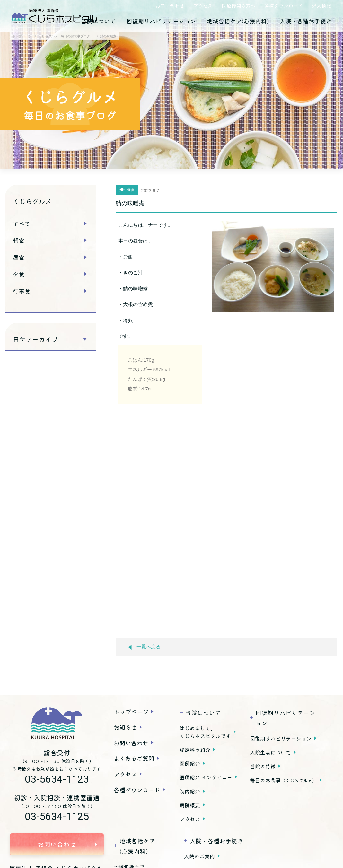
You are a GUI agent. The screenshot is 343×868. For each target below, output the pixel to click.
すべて (22, 224)
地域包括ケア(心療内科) (238, 21)
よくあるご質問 (134, 758)
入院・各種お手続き (306, 21)
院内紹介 (190, 791)
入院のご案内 (199, 856)
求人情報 (321, 6)
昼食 (19, 257)
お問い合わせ (170, 6)
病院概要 (190, 805)
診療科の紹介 (195, 750)
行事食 (22, 291)
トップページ (131, 712)
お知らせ (125, 727)
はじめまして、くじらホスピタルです (205, 732)
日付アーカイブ (35, 339)
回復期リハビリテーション (161, 21)
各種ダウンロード (284, 6)
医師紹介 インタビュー (206, 777)
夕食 (19, 274)
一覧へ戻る (145, 647)
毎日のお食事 (283, 780)
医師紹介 (190, 763)
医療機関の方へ (238, 6)
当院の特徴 (263, 766)
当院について (98, 21)
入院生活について (270, 752)
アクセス (203, 6)
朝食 (19, 240)
